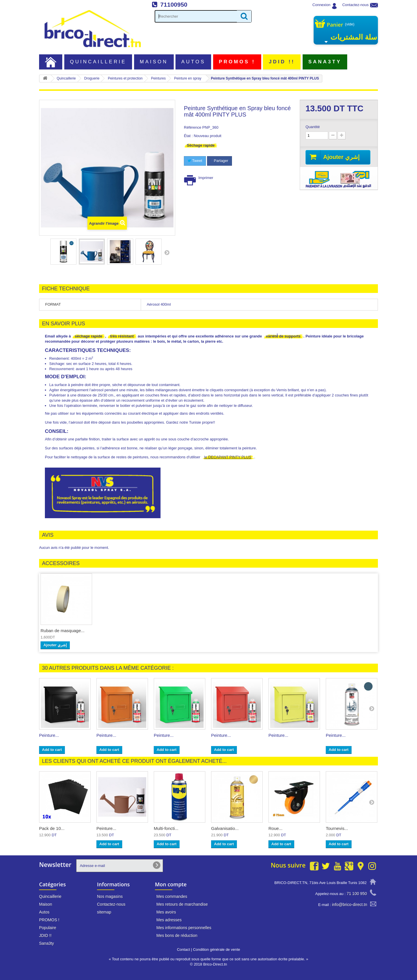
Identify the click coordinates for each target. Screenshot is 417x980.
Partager (220, 161)
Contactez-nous (355, 5)
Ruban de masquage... (63, 631)
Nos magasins (110, 896)
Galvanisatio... (225, 828)
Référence (193, 127)
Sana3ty (325, 62)
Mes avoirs (166, 912)
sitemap (104, 912)
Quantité (313, 127)
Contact (183, 949)
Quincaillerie (98, 62)
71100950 (174, 4)
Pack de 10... (52, 828)
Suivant (167, 252)
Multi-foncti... (166, 828)
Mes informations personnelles (184, 928)
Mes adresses (169, 920)
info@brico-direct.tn (350, 905)
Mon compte (171, 884)
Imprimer (206, 178)
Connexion (321, 5)
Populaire (48, 928)
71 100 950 (357, 894)
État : (188, 136)
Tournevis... (337, 828)
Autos (193, 62)
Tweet (195, 161)
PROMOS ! (237, 62)
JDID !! (282, 62)
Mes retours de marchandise (182, 904)
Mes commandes (172, 896)
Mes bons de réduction (177, 935)
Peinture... (49, 735)
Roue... (275, 828)
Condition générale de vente (216, 949)
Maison (154, 62)
